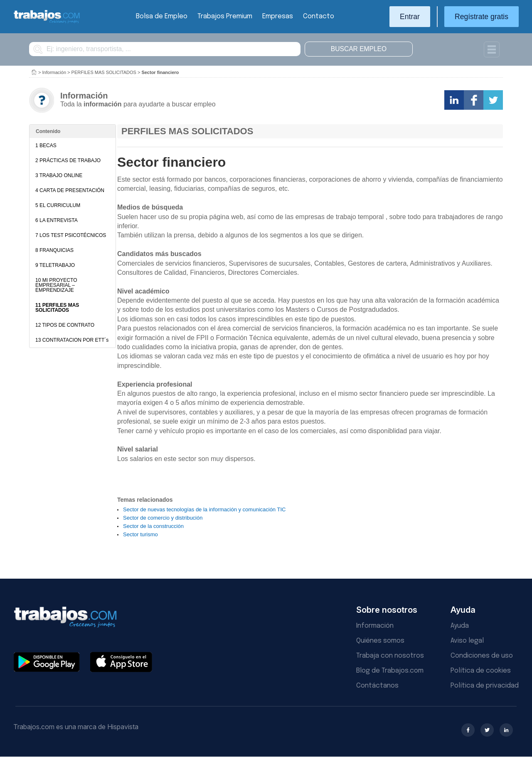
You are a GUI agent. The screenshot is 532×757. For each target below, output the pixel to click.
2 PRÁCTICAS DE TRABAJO (68, 160)
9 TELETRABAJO (55, 265)
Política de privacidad (485, 686)
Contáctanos (377, 686)
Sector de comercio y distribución (163, 518)
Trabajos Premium (225, 16)
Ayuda (460, 626)
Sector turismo (140, 534)
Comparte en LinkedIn (454, 100)
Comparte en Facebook (474, 100)
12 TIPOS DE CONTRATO (65, 325)
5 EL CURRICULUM (58, 205)
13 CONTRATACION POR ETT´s (72, 340)
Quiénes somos (380, 641)
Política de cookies (481, 671)
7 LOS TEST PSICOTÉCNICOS (71, 235)
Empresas (278, 16)
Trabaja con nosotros (390, 656)
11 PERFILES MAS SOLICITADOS (57, 308)
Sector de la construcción (153, 526)
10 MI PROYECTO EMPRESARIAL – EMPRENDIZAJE (56, 285)
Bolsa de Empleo (162, 16)
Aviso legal (467, 641)
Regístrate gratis (482, 17)
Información (54, 72)
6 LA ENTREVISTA (57, 220)
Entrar (410, 17)
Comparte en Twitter (493, 100)
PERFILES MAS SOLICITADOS (104, 72)
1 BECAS (46, 145)
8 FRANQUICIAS (54, 250)
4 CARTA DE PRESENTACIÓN (70, 190)
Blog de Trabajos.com (390, 671)
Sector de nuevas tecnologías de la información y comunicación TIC (204, 509)
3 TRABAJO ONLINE (59, 175)
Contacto (319, 16)
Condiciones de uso (482, 656)
